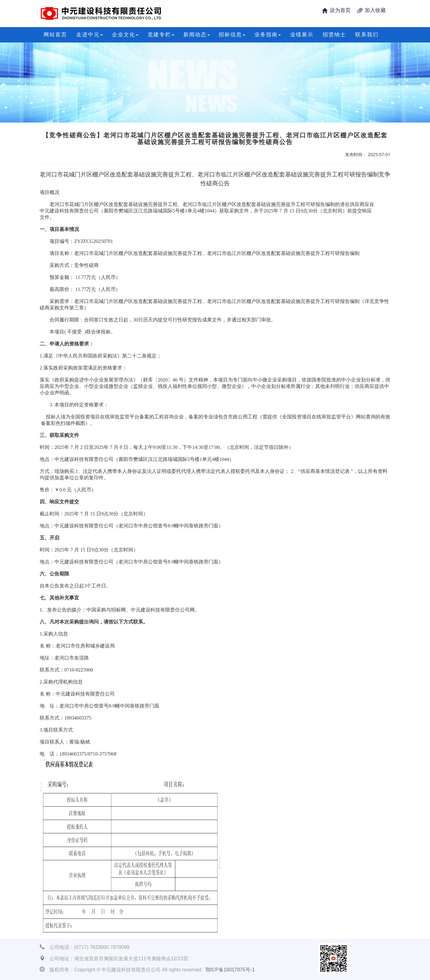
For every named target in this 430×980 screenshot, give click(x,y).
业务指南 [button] (268, 35)
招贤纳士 (334, 35)
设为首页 (340, 10)
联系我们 (367, 35)
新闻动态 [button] (197, 35)
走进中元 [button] (90, 35)
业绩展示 (302, 35)
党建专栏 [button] (161, 35)
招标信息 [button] (232, 35)
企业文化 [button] (125, 35)
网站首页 (55, 35)
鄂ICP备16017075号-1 (230, 970)
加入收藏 (375, 10)
